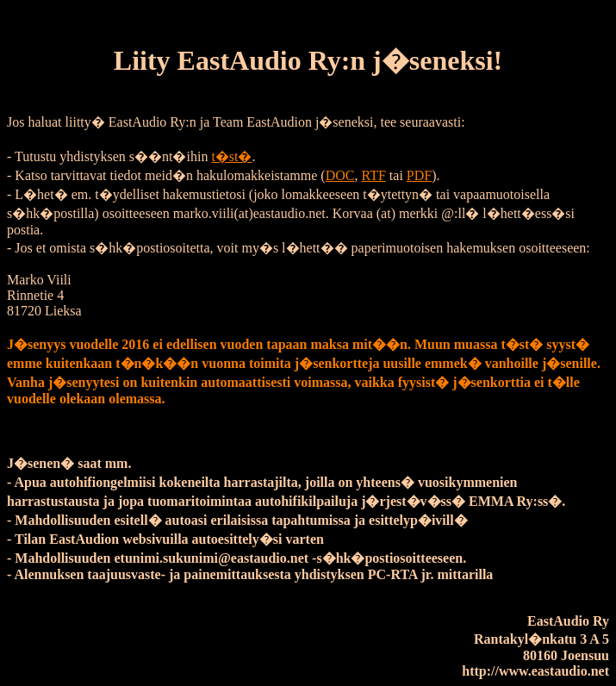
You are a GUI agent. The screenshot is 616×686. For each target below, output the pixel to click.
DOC (340, 175)
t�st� (231, 156)
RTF (373, 175)
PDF (419, 175)
